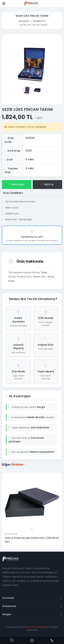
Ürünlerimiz (39, 21)
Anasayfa (24, 21)
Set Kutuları (11, 534)
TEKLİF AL (47, 185)
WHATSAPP (17, 185)
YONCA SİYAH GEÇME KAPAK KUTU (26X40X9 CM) (32, 540)
